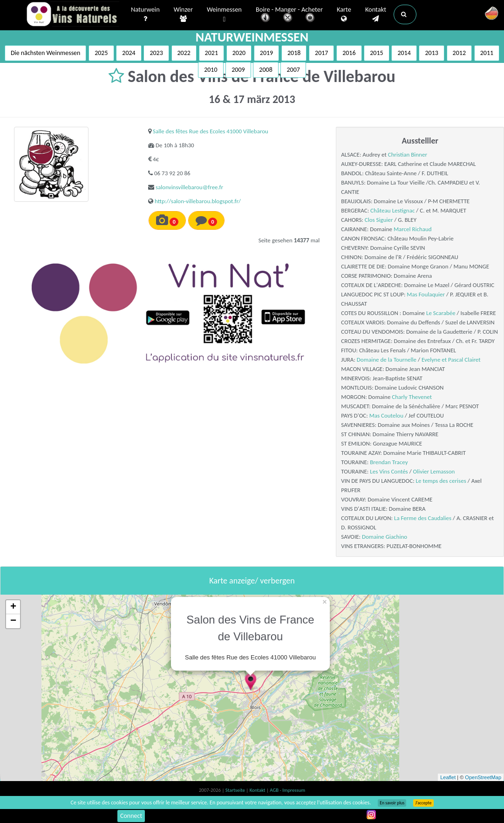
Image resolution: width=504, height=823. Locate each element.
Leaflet (448, 777)
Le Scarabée (441, 313)
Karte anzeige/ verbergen (252, 581)
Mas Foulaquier (426, 294)
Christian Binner (408, 154)
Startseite (236, 790)
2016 (349, 53)
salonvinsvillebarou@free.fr (189, 187)
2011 (487, 53)
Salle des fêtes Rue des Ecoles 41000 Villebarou (211, 131)
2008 (266, 70)
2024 (129, 53)
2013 (431, 53)
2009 (238, 70)
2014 (404, 53)
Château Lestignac (392, 210)
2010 (211, 70)
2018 (294, 53)
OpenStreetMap (483, 777)
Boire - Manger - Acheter (289, 15)
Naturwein (145, 14)
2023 (156, 53)
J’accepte (423, 803)
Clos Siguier (379, 220)
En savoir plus (392, 803)
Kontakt (376, 14)
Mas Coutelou (386, 415)
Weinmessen (224, 15)
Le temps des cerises (441, 481)
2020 (239, 53)
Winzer (183, 14)
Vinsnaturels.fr (73, 15)
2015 (376, 53)
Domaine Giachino (385, 537)
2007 (293, 70)
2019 (266, 53)
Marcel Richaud (413, 229)
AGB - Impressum (287, 790)
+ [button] (13, 607)
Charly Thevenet (412, 397)
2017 (321, 53)
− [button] (13, 621)
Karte (344, 14)
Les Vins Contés (389, 471)
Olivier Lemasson (434, 471)
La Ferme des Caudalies (423, 518)
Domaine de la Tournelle (387, 360)
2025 (101, 53)
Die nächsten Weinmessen (46, 53)
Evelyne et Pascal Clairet (451, 360)
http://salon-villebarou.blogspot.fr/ (198, 201)
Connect (131, 816)
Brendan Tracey (389, 462)
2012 (459, 53)
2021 (211, 53)
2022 (184, 53)
